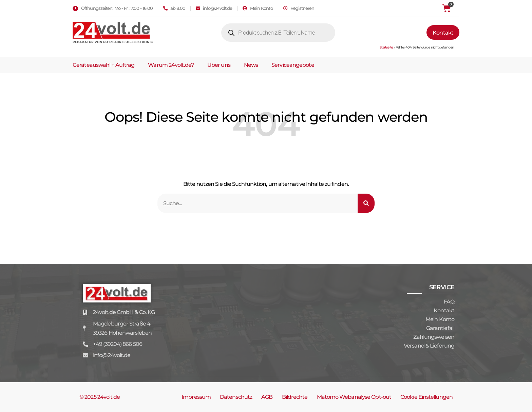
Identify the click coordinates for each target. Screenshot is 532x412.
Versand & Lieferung (429, 346)
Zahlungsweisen (434, 337)
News (251, 65)
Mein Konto (440, 319)
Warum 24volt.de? (171, 65)
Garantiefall (440, 328)
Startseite (386, 47)
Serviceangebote (293, 65)
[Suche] (366, 203)
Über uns (219, 65)
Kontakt (444, 310)
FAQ (449, 302)
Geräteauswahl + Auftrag (103, 65)
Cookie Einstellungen (426, 397)
